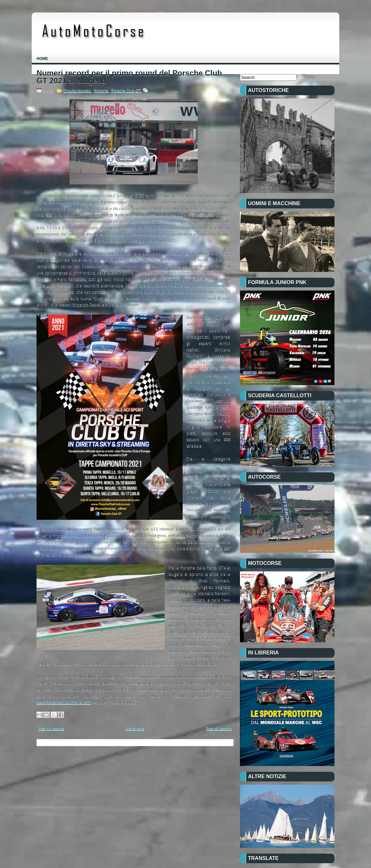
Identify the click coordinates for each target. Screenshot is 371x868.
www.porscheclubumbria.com (64, 702)
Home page (135, 729)
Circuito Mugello (77, 91)
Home (42, 59)
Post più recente (51, 729)
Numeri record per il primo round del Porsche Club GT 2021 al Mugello (129, 77)
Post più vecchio (219, 729)
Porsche (101, 91)
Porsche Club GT (126, 91)
